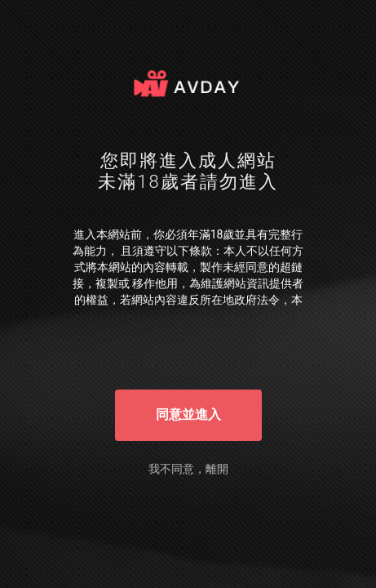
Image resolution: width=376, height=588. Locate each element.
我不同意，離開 (188, 469)
